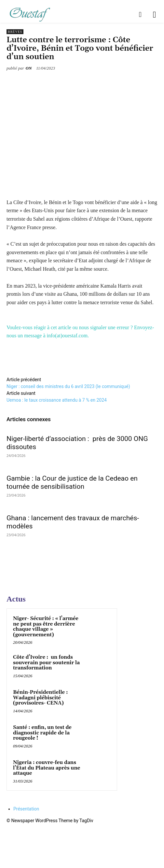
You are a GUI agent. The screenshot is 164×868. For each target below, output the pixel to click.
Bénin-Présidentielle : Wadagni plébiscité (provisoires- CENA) (40, 698)
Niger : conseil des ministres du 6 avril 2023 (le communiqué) (68, 386)
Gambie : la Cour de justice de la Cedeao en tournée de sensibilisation (72, 482)
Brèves (15, 32)
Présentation (26, 809)
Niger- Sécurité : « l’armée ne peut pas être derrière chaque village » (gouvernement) (46, 627)
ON (29, 68)
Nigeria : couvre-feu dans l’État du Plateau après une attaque (47, 768)
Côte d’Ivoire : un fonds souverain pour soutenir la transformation (46, 663)
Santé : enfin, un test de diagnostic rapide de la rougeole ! (42, 733)
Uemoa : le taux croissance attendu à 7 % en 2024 (58, 400)
